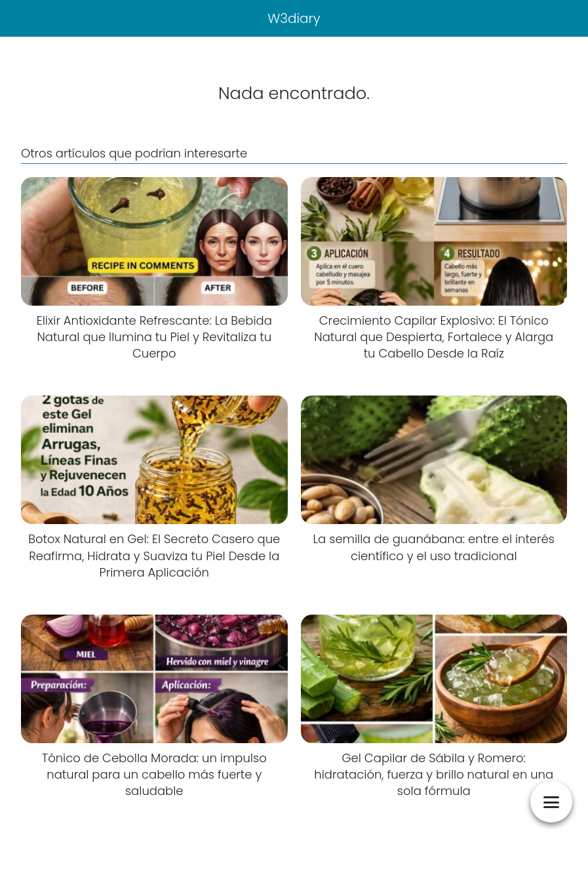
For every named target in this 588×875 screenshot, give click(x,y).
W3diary (294, 18)
